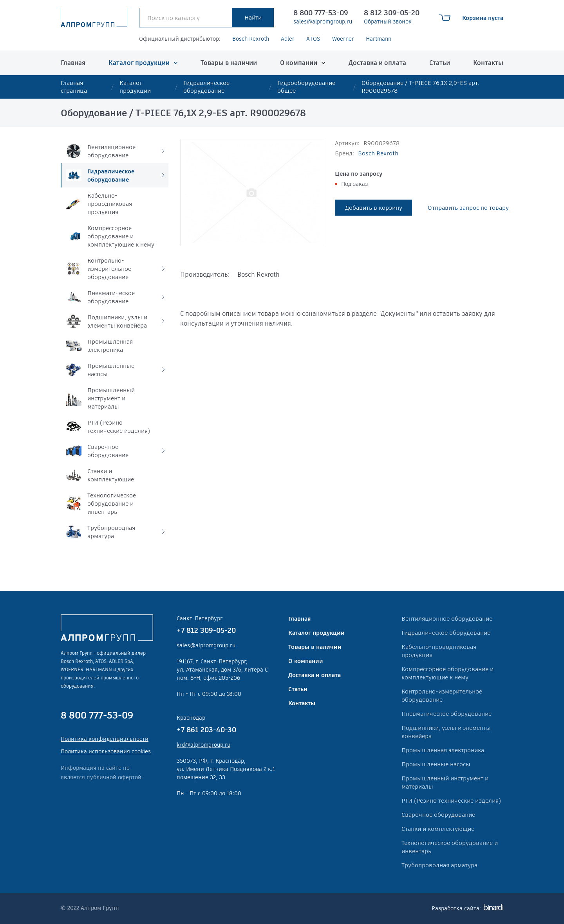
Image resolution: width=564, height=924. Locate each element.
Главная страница (74, 87)
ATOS (313, 39)
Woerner (343, 39)
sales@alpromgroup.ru (323, 22)
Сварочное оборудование (438, 815)
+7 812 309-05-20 (206, 630)
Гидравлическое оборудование (206, 87)
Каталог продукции (139, 63)
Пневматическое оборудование (446, 714)
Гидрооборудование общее (306, 87)
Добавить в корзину (374, 208)
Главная (73, 63)
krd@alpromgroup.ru (203, 745)
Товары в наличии (229, 63)
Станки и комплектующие (438, 829)
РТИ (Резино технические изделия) (451, 801)
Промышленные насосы (436, 764)
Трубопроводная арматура (439, 865)
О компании (299, 63)
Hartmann (379, 39)
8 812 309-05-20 (392, 13)
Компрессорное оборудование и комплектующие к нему (447, 673)
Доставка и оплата (377, 63)
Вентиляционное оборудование (447, 619)
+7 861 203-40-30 (206, 730)
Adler (288, 39)
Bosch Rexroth (251, 39)
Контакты (488, 63)
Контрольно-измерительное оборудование (442, 695)
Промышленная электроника (443, 750)
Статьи (440, 63)
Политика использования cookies (106, 751)
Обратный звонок (388, 22)
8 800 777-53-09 (321, 13)
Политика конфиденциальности (105, 739)
